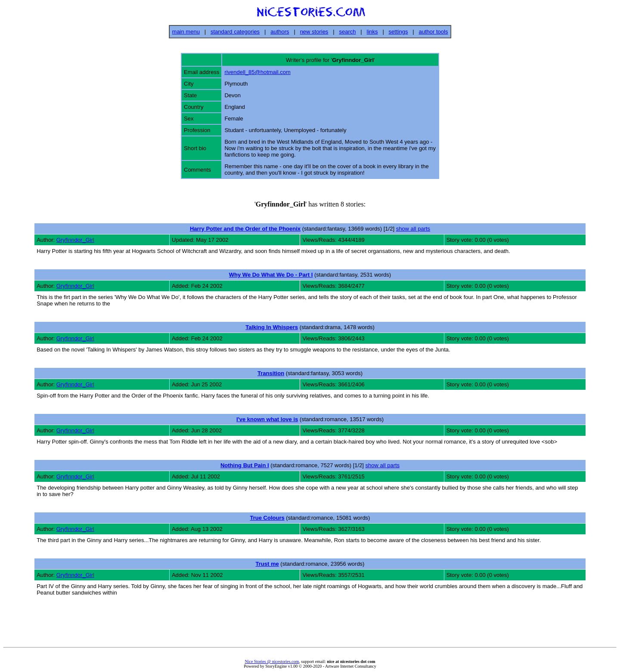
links (372, 32)
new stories (314, 32)
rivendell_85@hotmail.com (257, 72)
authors (280, 32)
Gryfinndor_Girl (75, 240)
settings (398, 32)
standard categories (235, 32)
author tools (433, 32)
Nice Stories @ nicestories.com (272, 661)
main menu (186, 32)
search (347, 32)
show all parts (413, 229)
